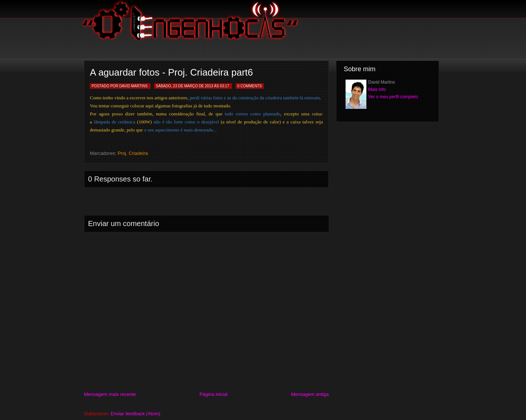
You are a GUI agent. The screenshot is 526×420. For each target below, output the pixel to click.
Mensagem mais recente (110, 394)
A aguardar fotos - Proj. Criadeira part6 (171, 72)
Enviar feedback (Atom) (136, 414)
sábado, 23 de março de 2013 (185, 86)
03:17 (224, 86)
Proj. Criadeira (133, 153)
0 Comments (250, 86)
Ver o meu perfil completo (393, 97)
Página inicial (214, 394)
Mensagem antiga (310, 394)
